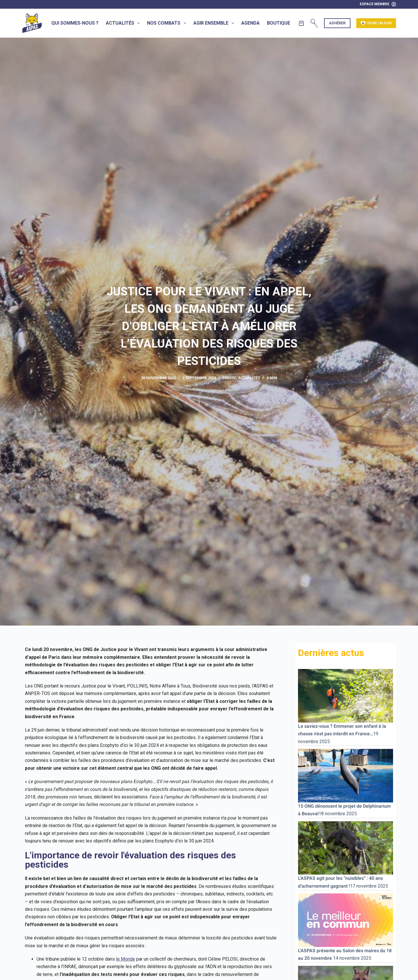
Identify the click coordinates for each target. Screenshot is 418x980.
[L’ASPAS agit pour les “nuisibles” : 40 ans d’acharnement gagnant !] (346, 848)
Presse (229, 378)
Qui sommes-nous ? (75, 23)
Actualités (124, 23)
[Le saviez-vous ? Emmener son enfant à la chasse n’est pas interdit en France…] (346, 695)
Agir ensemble (215, 23)
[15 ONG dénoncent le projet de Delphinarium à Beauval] (346, 775)
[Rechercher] (314, 23)
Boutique (279, 23)
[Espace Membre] (378, 4)
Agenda (250, 23)
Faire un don (376, 23)
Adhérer (337, 23)
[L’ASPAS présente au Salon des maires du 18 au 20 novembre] (346, 920)
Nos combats (168, 23)
